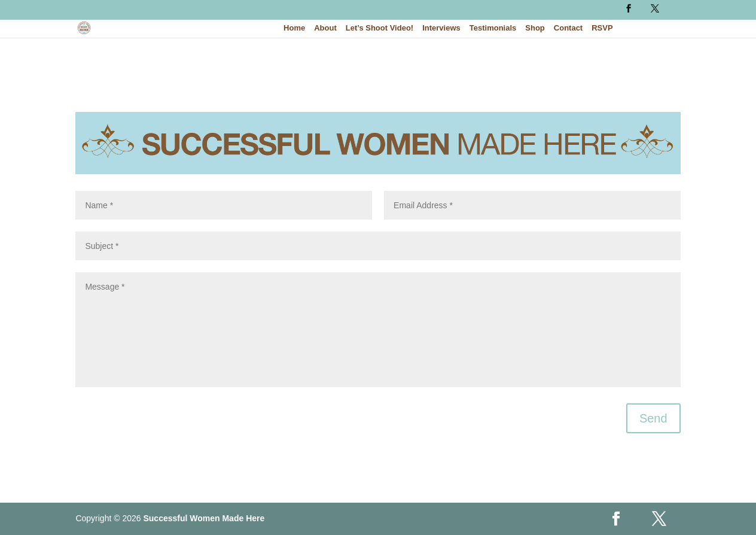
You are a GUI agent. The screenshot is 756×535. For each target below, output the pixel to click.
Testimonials (493, 28)
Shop (535, 28)
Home (294, 28)
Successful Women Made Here (204, 518)
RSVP (602, 28)
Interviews (441, 28)
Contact (568, 28)
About (325, 28)
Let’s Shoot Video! (379, 28)
